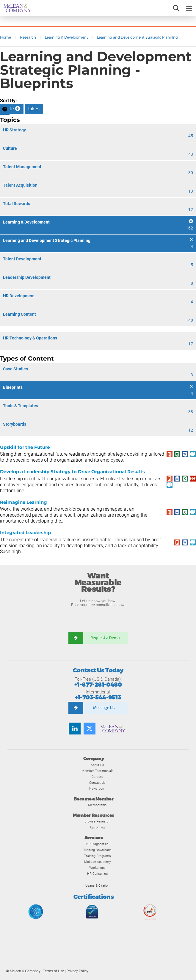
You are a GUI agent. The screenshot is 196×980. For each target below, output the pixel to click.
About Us (97, 765)
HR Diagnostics (97, 844)
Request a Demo (106, 638)
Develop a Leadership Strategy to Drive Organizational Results (72, 472)
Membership (97, 805)
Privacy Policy (77, 971)
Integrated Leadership (25, 533)
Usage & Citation (97, 885)
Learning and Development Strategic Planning (137, 37)
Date (12, 109)
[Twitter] (90, 729)
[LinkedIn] (75, 729)
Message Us (104, 708)
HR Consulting (97, 874)
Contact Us (97, 783)
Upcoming (97, 827)
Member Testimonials (97, 771)
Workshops (97, 868)
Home (6, 37)
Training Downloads (97, 850)
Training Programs (97, 856)
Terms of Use (54, 971)
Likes (34, 109)
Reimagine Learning (23, 502)
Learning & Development (66, 37)
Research (28, 37)
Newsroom (97, 789)
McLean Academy (97, 862)
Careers (97, 777)
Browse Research (97, 821)
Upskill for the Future (25, 447)
